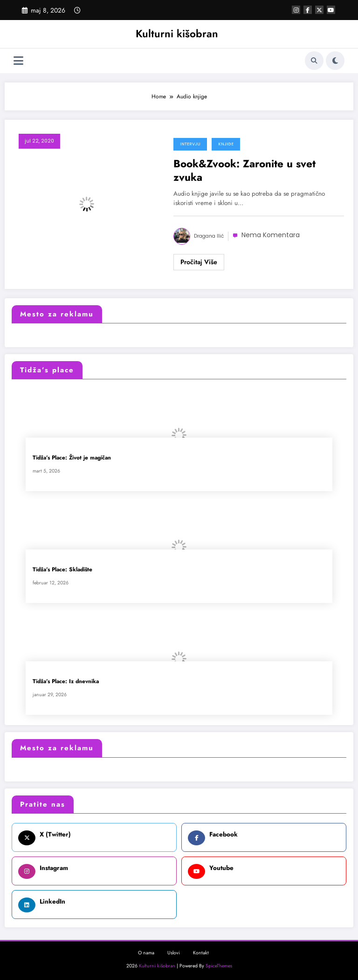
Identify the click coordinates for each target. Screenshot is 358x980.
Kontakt (201, 953)
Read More (199, 262)
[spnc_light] (335, 61)
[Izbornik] (18, 61)
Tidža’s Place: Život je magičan (72, 458)
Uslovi (174, 953)
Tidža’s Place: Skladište (62, 570)
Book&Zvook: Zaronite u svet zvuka (244, 171)
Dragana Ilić (209, 236)
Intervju (190, 144)
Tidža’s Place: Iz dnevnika (66, 682)
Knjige (226, 144)
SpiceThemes (219, 966)
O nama (146, 953)
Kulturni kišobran (177, 34)
